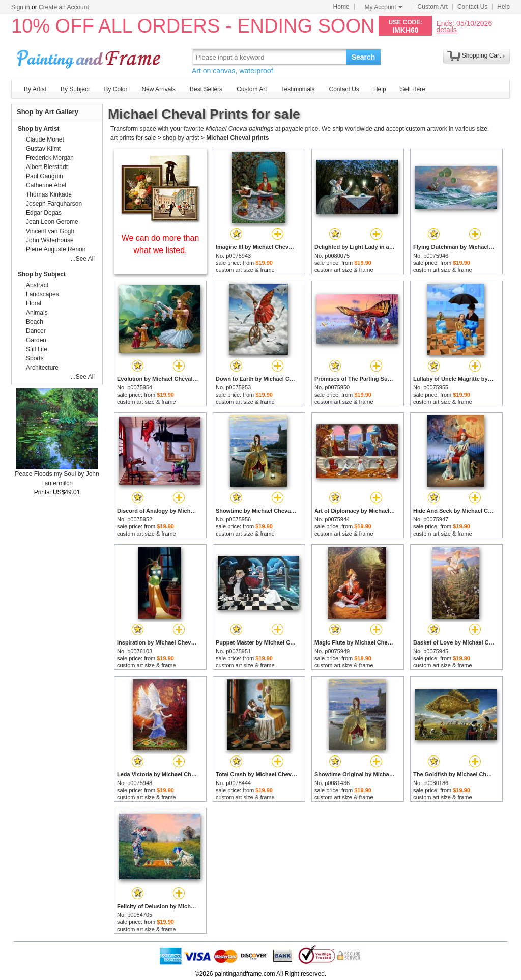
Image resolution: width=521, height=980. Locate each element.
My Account (384, 7)
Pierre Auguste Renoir (56, 249)
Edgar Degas (44, 213)
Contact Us (472, 7)
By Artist (35, 89)
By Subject (75, 89)
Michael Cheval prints (237, 138)
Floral (34, 303)
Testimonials (298, 89)
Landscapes (42, 294)
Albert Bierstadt (47, 167)
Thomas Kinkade (49, 194)
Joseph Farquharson (54, 204)
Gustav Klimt (43, 149)
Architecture (42, 368)
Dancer (36, 331)
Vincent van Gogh (50, 231)
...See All (83, 259)
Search (364, 57)
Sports (35, 358)
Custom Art (433, 7)
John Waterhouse (50, 240)
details (446, 29)
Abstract (37, 285)
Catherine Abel (46, 185)
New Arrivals (158, 89)
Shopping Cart (482, 55)
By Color (115, 89)
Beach (35, 322)
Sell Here (413, 89)
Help (503, 7)
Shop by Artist (39, 129)
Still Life (37, 349)
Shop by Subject (42, 274)
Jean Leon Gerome (52, 222)
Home (341, 7)
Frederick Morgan (50, 158)
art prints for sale (133, 138)
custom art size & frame (245, 270)
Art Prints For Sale (90, 57)
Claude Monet (45, 139)
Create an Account (64, 7)
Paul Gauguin (45, 176)
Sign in (21, 7)
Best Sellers (206, 89)
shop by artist (181, 138)
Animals (37, 313)
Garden (36, 340)
